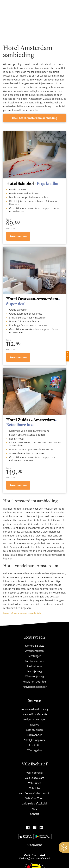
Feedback (67, 356)
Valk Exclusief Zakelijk (35, 803)
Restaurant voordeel (34, 682)
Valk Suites (35, 783)
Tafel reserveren (34, 661)
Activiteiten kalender (35, 687)
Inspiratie (35, 745)
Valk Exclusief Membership (35, 793)
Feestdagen (35, 656)
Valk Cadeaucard (35, 778)
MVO (35, 809)
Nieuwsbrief (34, 735)
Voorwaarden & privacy (35, 709)
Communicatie (35, 730)
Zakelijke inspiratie (34, 740)
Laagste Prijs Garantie (34, 714)
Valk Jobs (35, 788)
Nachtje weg (35, 671)
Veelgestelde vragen (34, 719)
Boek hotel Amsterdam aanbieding (34, 118)
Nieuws (34, 725)
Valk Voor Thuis (34, 798)
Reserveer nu (18, 236)
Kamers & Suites (35, 646)
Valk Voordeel (34, 773)
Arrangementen (34, 651)
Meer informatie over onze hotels (22, 613)
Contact (35, 814)
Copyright (36, 845)
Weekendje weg (35, 676)
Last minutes (35, 666)
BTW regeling (34, 750)
